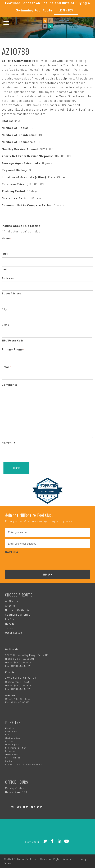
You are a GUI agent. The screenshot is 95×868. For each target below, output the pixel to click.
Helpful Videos (13, 757)
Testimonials (11, 754)
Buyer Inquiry (12, 731)
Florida (10, 618)
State (5, 324)
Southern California (18, 614)
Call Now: (27, 806)
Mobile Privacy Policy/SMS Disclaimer (24, 764)
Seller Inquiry (12, 744)
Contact (9, 760)
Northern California (17, 609)
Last (5, 269)
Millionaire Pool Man (16, 747)
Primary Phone (13, 349)
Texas (9, 627)
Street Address (11, 293)
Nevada (10, 623)
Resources (10, 750)
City (4, 308)
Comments (10, 384)
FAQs (7, 734)
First (5, 253)
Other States (14, 632)
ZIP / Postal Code (13, 340)
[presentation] (28, 453)
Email (6, 366)
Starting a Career (14, 737)
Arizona (10, 605)
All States (12, 600)
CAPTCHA (9, 442)
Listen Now (66, 10)
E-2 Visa (9, 740)
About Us (10, 727)
